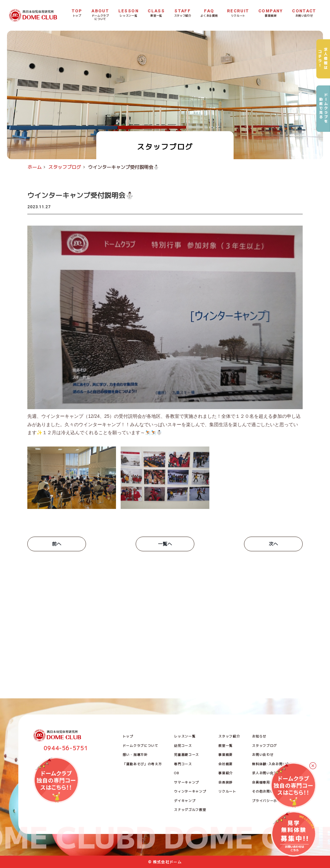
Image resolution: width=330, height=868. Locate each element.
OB (176, 773)
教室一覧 (225, 746)
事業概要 (225, 755)
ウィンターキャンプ (190, 791)
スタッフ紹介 (229, 736)
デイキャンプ (185, 801)
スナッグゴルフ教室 (190, 810)
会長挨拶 (225, 782)
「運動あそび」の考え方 (142, 764)
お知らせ (259, 736)
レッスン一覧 (185, 736)
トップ (128, 736)
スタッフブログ (264, 746)
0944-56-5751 (66, 748)
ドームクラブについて (140, 746)
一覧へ (165, 544)
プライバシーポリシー (270, 801)
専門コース (183, 764)
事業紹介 (225, 773)
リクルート (227, 791)
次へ (273, 544)
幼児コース (183, 746)
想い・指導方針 (135, 755)
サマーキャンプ (186, 782)
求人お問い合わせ (266, 773)
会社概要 (225, 764)
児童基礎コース (186, 755)
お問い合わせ (263, 755)
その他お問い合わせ (268, 791)
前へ (57, 544)
